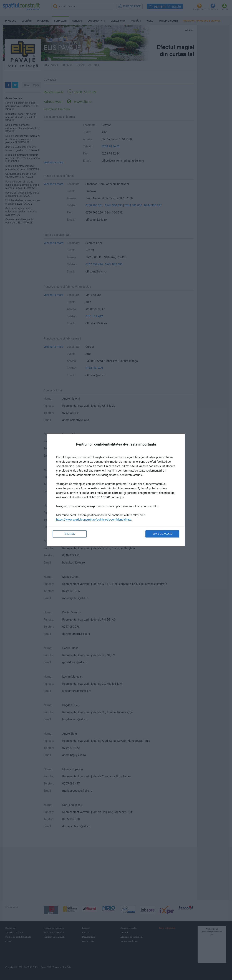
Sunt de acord (162, 534)
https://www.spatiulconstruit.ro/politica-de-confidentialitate (94, 520)
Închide (70, 534)
